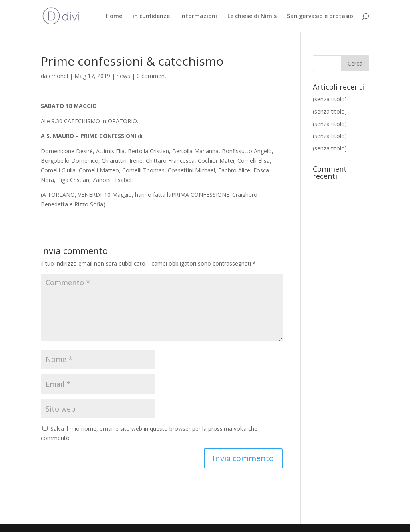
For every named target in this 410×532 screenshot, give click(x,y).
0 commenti (152, 76)
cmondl (58, 76)
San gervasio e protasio (320, 16)
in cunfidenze (151, 16)
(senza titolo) (330, 99)
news (123, 76)
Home (114, 16)
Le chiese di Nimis (252, 16)
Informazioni (199, 16)
